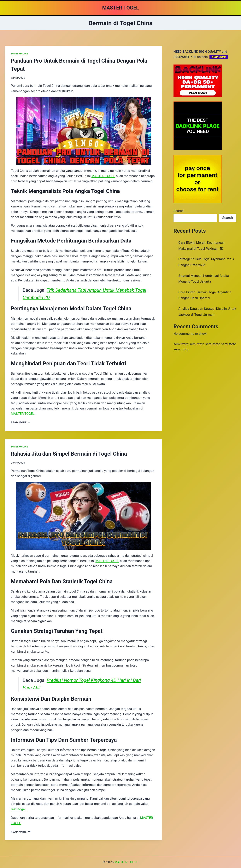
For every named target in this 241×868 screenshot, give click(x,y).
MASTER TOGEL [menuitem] (103, 176)
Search (179, 211)
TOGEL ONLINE (19, 54)
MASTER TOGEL (126, 862)
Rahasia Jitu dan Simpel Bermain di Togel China (69, 454)
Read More (21, 422)
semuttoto (181, 344)
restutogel (18, 809)
